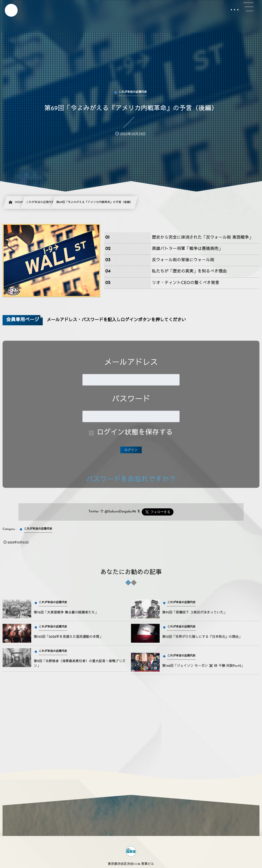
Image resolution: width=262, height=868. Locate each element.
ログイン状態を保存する (135, 433)
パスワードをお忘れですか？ (131, 480)
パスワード (131, 400)
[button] (248, 7)
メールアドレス (131, 363)
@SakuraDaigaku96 (120, 512)
